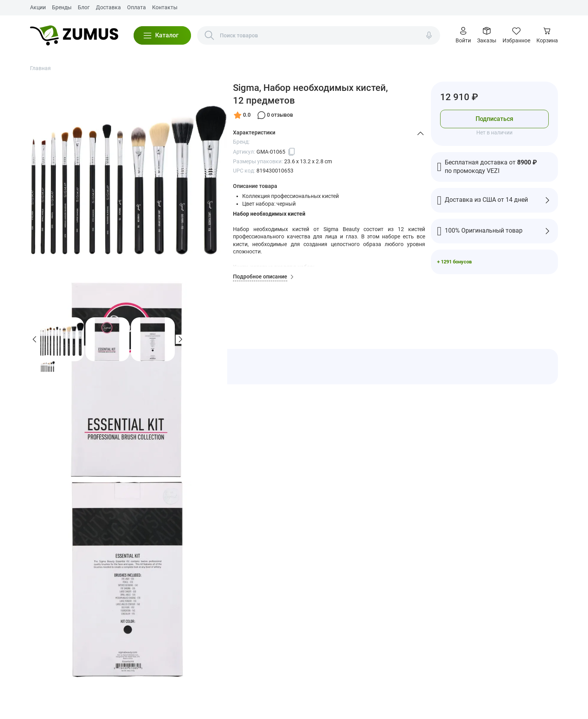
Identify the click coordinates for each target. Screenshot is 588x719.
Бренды (62, 7)
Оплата (137, 7)
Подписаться (494, 119)
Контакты (165, 7)
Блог (84, 7)
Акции (38, 7)
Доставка (108, 7)
